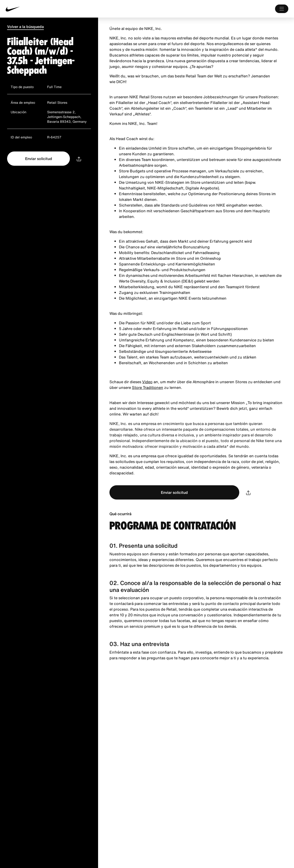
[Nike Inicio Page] (65, 9)
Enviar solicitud (39, 159)
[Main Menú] (282, 9)
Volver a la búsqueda (25, 27)
